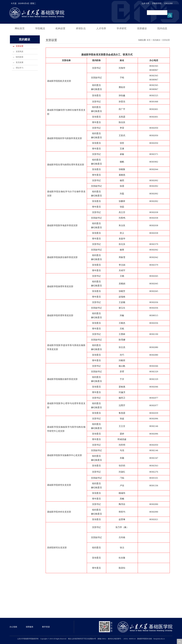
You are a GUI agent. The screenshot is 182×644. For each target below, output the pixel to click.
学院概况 (40, 28)
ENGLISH (168, 3)
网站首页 (20, 28)
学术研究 (122, 28)
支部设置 (20, 46)
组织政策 (20, 57)
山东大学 (145, 3)
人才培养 (101, 28)
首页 (149, 40)
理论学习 (20, 68)
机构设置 (60, 28)
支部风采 (20, 52)
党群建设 (142, 28)
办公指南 (13, 627)
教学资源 (46, 627)
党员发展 (20, 62)
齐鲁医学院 (157, 3)
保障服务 (30, 627)
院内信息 (162, 28)
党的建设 (156, 40)
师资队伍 (81, 28)
